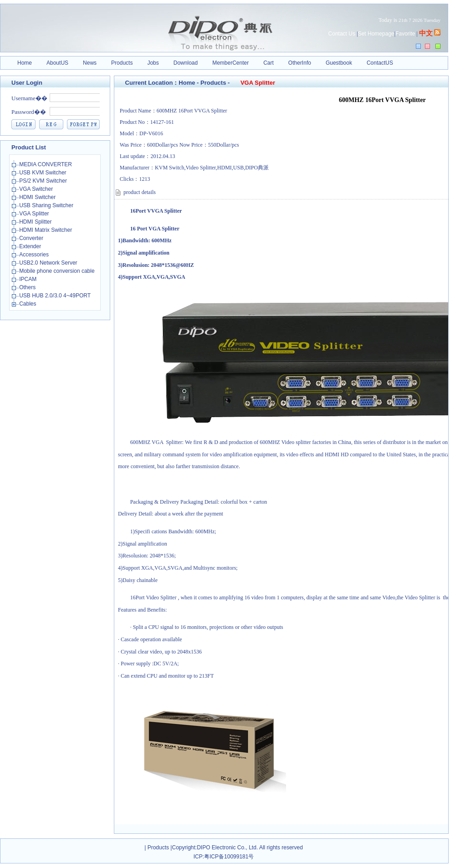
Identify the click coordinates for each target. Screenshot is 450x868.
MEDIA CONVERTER (46, 164)
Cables (28, 304)
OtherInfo (300, 63)
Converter (32, 238)
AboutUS (57, 63)
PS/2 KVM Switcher (44, 181)
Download (186, 63)
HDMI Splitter (36, 222)
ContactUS (380, 63)
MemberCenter (230, 63)
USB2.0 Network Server (49, 263)
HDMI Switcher (38, 197)
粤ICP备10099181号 (229, 857)
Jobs (153, 63)
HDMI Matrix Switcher (46, 230)
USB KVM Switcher (43, 173)
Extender (31, 246)
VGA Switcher (37, 189)
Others (28, 287)
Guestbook (339, 63)
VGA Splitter (35, 214)
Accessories (35, 255)
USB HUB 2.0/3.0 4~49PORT (56, 296)
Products (122, 63)
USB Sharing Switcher (47, 205)
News (90, 63)
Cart (268, 63)
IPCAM (28, 279)
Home (25, 63)
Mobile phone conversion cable (58, 271)
